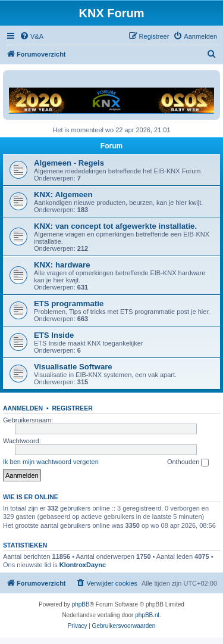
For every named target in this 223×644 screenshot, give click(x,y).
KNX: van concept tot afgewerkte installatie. (115, 226)
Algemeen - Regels (69, 163)
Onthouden (188, 462)
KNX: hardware (62, 265)
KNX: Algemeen (63, 195)
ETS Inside (54, 335)
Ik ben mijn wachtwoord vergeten (51, 462)
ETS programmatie (69, 304)
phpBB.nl (147, 615)
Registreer (72, 408)
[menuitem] (32, 36)
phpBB (81, 604)
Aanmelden (23, 408)
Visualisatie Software (73, 367)
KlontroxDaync (83, 565)
